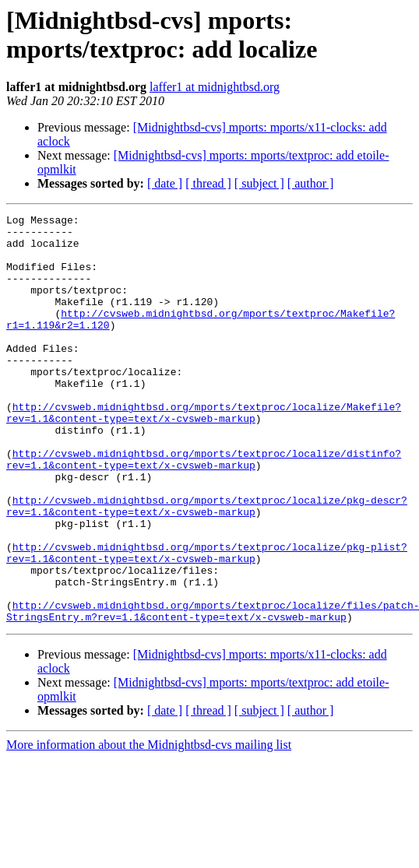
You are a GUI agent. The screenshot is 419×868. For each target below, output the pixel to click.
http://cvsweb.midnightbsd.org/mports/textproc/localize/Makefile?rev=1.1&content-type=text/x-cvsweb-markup (204, 453)
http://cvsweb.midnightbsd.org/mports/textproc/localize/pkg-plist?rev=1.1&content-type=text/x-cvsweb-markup (207, 621)
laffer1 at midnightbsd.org (215, 87)
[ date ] (165, 183)
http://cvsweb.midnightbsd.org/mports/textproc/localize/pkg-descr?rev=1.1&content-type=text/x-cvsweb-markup (207, 565)
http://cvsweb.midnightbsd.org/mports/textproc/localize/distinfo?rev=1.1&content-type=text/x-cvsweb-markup (204, 509)
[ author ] (311, 183)
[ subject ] (259, 183)
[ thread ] (208, 183)
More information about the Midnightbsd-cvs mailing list (149, 826)
